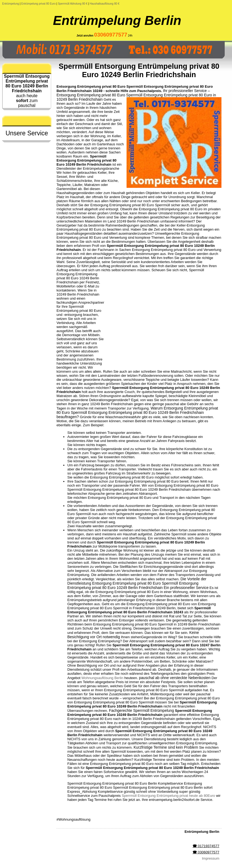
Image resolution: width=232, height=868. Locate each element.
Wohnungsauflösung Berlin (102, 678)
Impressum (211, 858)
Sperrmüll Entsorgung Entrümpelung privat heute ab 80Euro (168, 796)
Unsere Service (27, 133)
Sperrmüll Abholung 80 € (73, 4)
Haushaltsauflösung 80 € (105, 4)
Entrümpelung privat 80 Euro (38, 4)
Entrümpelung (11, 4)
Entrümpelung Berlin (117, 20)
